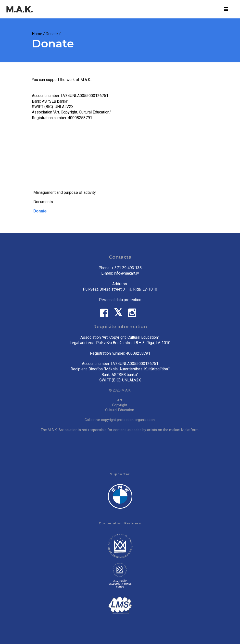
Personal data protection (120, 300)
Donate (40, 211)
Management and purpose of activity (65, 192)
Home (37, 34)
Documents (43, 202)
